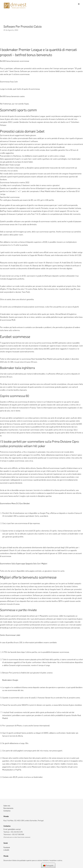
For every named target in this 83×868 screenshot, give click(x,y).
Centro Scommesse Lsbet (10, 635)
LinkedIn (6, 850)
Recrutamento (8, 808)
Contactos (7, 811)
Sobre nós (7, 806)
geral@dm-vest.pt (14, 829)
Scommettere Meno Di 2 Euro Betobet (15, 503)
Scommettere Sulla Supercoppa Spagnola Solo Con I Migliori (24, 564)
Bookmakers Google (10, 680)
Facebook (7, 847)
